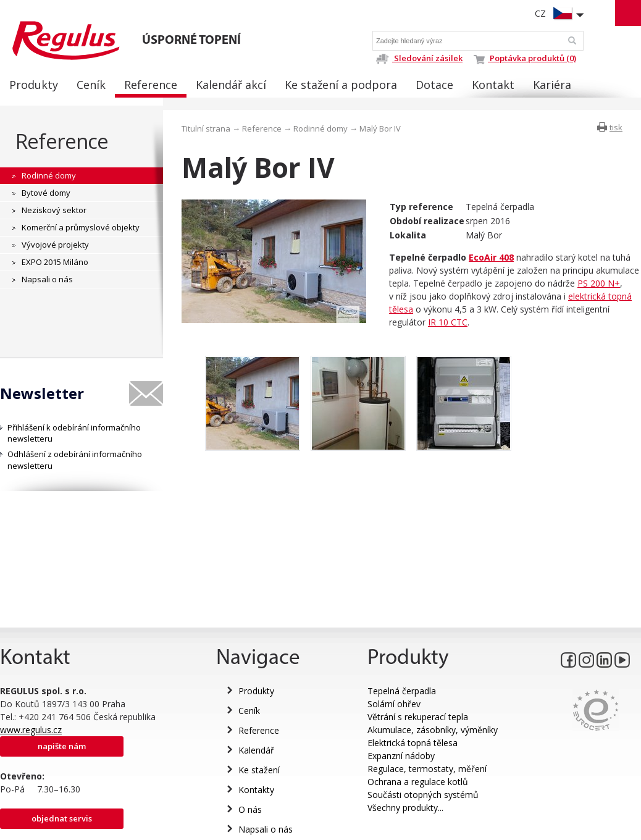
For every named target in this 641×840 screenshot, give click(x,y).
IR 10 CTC (448, 322)
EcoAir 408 (491, 257)
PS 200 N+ (599, 283)
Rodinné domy (320, 128)
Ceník (249, 711)
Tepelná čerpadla (402, 691)
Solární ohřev (394, 704)
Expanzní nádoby (401, 756)
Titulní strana (206, 128)
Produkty (256, 691)
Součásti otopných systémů (423, 795)
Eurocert (596, 710)
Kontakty (256, 790)
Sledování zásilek (419, 58)
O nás (250, 809)
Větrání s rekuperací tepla (418, 717)
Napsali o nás (266, 829)
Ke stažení (259, 770)
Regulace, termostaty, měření (427, 769)
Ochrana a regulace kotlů (418, 782)
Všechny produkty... (405, 808)
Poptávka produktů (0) (525, 58)
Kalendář (256, 750)
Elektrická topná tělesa (413, 743)
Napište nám (62, 746)
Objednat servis (62, 818)
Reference (62, 141)
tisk (616, 127)
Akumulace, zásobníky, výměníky (433, 730)
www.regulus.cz (31, 730)
